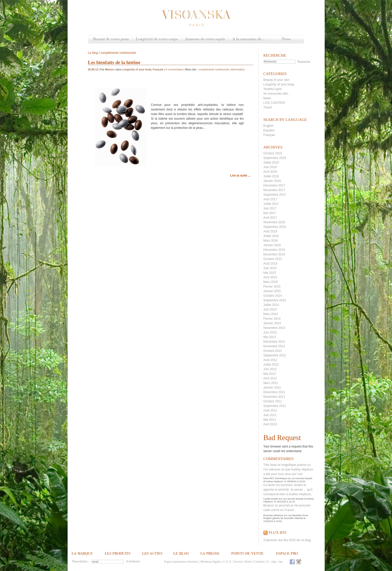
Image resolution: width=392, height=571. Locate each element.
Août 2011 (270, 411)
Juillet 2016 (271, 236)
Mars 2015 (271, 282)
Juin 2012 (270, 369)
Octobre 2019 (273, 153)
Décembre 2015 (274, 250)
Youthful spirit (273, 89)
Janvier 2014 (272, 323)
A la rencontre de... (249, 39)
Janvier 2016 (272, 245)
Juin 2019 (270, 167)
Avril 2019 (270, 172)
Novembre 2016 (274, 222)
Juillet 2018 (271, 176)
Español (269, 130)
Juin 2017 (270, 208)
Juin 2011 (270, 415)
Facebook (292, 562)
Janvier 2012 (272, 388)
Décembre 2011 (274, 392)
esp (280, 562)
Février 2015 (272, 287)
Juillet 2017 (271, 204)
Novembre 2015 (274, 254)
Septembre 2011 (275, 406)
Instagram (299, 562)
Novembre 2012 (274, 346)
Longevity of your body (279, 84)
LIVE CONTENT (275, 103)
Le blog (93, 53)
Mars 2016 (271, 241)
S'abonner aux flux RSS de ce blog (287, 540)
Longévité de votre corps (157, 39)
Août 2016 (270, 231)
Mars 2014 (271, 314)
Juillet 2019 (271, 163)
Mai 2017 (270, 213)
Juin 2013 (270, 332)
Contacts (259, 562)
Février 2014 (272, 319)
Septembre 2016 (275, 227)
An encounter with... (277, 94)
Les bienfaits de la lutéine (114, 62)
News (287, 39)
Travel (268, 107)
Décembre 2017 (274, 185)
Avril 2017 (270, 218)
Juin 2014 (270, 309)
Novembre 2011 (274, 397)
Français (269, 135)
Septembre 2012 (275, 355)
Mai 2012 (270, 374)
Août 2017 (270, 199)
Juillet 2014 (271, 305)
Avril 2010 (270, 424)
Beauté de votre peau (111, 39)
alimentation (238, 70)
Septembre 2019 (275, 158)
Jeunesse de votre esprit (205, 39)
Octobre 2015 (273, 259)
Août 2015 (270, 264)
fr (268, 562)
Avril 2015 (270, 277)
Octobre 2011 (273, 401)
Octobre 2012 (273, 351)
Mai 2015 (270, 273)
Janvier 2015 (272, 291)
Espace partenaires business (181, 562)
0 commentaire (174, 70)
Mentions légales (211, 562)
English (268, 126)
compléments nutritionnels (118, 53)
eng (274, 562)
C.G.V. (228, 562)
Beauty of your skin (276, 80)
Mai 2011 (270, 420)
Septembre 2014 (275, 300)
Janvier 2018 (272, 181)
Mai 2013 (270, 337)
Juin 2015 (270, 268)
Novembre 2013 (274, 328)
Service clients (243, 562)
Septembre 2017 (275, 195)
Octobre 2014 (273, 296)
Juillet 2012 (271, 365)
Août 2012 (270, 360)
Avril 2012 (270, 378)
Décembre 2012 (274, 342)
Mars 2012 (271, 383)
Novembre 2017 (274, 190)
